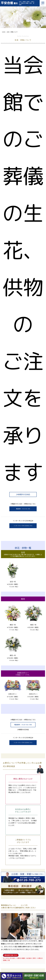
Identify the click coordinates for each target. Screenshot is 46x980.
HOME (4, 32)
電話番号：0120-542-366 (23, 509)
